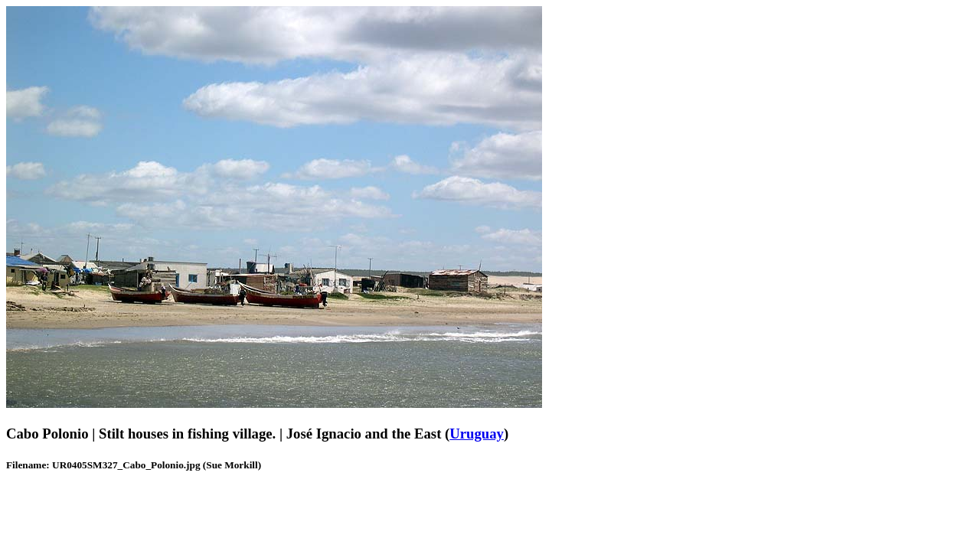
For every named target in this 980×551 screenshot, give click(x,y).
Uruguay (477, 434)
